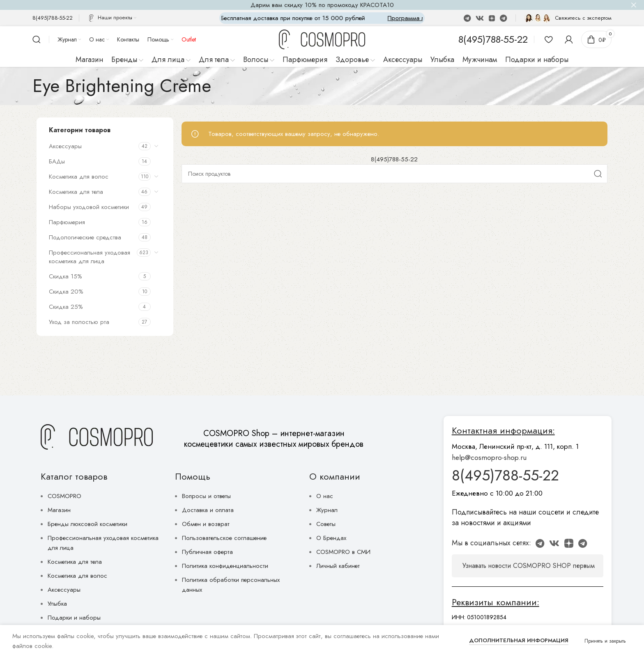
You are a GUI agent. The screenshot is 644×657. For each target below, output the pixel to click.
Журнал (327, 510)
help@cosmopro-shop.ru (489, 457)
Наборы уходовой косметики (89, 207)
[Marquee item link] (341, 18)
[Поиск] (37, 39)
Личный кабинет (338, 566)
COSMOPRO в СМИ (343, 552)
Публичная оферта (207, 552)
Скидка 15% (66, 276)
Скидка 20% (66, 292)
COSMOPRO (64, 496)
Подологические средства (85, 237)
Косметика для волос (79, 177)
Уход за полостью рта (79, 322)
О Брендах (331, 538)
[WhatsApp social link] (467, 18)
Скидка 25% (66, 307)
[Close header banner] (634, 5)
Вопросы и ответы (206, 496)
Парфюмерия (67, 222)
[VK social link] (480, 18)
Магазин (59, 510)
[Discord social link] (492, 18)
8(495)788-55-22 (394, 159)
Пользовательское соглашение (224, 538)
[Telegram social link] (503, 18)
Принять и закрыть (605, 641)
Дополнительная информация (519, 640)
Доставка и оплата (208, 510)
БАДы (57, 161)
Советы (326, 524)
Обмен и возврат (206, 524)
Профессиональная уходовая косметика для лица (90, 257)
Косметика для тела (76, 192)
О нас (325, 496)
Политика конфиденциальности (225, 566)
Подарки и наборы (74, 618)
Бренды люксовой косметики (87, 524)
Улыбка (57, 604)
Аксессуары (65, 146)
